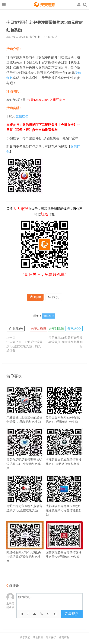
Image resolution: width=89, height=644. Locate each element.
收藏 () (16, 329)
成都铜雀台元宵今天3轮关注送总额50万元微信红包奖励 (64, 502)
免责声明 (64, 637)
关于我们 (25, 637)
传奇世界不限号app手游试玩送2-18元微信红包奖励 (64, 411)
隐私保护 (51, 637)
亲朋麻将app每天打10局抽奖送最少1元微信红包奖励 (65, 340)
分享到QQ (74, 329)
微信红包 (35, 37)
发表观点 (72, 614)
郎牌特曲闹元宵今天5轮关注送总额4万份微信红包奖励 (25, 548)
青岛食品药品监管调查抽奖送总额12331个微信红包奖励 (25, 456)
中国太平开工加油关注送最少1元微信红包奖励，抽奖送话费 (24, 346)
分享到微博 (39, 329)
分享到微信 (56, 329)
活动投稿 (38, 637)
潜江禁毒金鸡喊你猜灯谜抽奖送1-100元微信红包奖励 (64, 453)
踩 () (54, 297)
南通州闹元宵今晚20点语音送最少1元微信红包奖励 (25, 500)
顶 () (35, 297)
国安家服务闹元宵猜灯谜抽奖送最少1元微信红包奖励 (64, 546)
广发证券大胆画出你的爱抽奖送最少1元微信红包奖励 (25, 411)
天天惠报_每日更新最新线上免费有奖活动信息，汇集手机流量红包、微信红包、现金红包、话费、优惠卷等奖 (45, 5)
